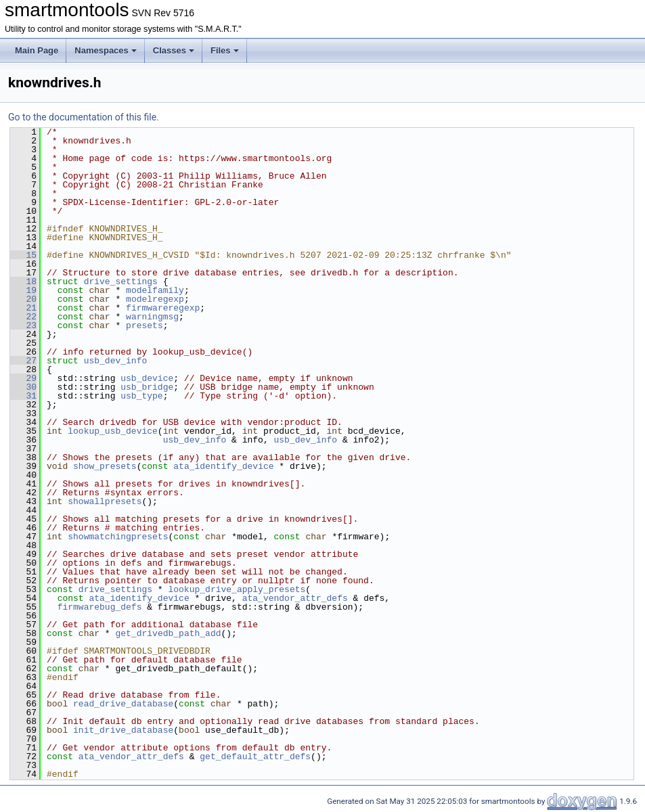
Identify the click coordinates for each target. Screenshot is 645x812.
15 (23, 255)
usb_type (141, 396)
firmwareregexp (163, 308)
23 (23, 325)
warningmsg (152, 317)
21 (23, 308)
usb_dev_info (116, 361)
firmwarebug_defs (100, 607)
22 (23, 317)
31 (23, 396)
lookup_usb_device (113, 431)
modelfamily (155, 290)
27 (23, 361)
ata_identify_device (223, 466)
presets (144, 325)
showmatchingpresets (118, 537)
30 (23, 387)
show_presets (105, 466)
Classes (174, 50)
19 (23, 290)
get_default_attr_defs (255, 757)
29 (23, 378)
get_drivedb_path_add (168, 633)
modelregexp (155, 299)
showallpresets (105, 501)
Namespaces (106, 50)
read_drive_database (123, 704)
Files (225, 50)
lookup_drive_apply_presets (237, 589)
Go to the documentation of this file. (84, 117)
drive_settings (121, 281)
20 (23, 299)
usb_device (147, 378)
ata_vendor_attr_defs (295, 598)
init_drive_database (123, 730)
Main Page (37, 50)
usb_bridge (147, 387)
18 (23, 281)
